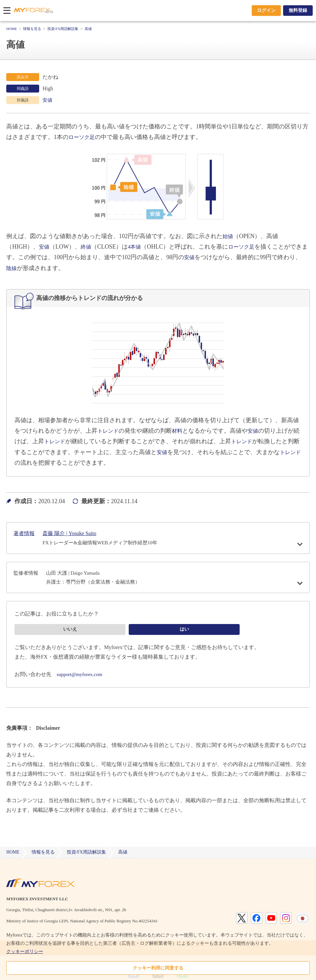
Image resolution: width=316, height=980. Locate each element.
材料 (180, 431)
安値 (48, 100)
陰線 (12, 268)
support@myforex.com (81, 683)
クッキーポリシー (25, 952)
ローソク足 (83, 137)
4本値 (138, 247)
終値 (88, 247)
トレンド (109, 431)
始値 (228, 236)
